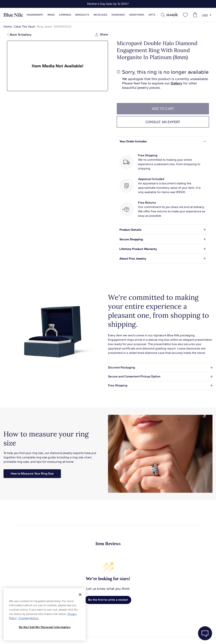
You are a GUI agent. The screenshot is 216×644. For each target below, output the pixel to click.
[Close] (80, 595)
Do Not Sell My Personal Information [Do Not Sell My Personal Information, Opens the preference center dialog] (45, 627)
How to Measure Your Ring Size (32, 474)
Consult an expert (163, 122)
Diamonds (112, 15)
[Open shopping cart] (195, 15)
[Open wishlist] (185, 15)
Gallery (176, 83)
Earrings (63, 15)
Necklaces (96, 15)
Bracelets (79, 15)
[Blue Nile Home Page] (13, 15)
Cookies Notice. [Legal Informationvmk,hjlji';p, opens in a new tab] (28, 618)
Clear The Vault (24, 27)
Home (8, 27)
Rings (50, 15)
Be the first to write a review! (108, 600)
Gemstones (130, 15)
